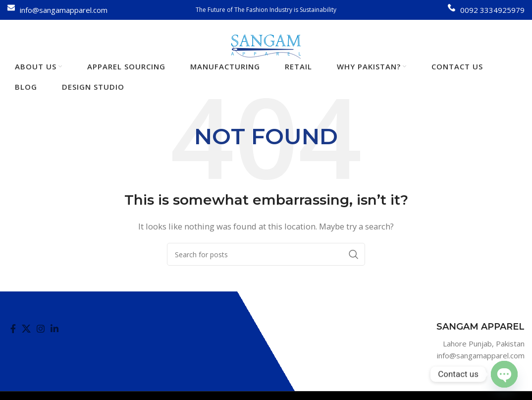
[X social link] (26, 329)
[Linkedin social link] (54, 329)
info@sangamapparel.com (64, 10)
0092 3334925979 (492, 10)
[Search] (266, 254)
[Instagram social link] (41, 329)
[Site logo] (266, 46)
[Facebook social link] (13, 329)
